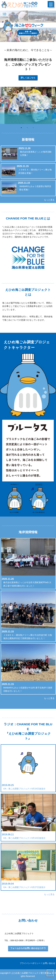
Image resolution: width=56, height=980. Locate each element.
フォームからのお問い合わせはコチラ (28, 948)
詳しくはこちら (28, 78)
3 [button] (34, 128)
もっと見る (49, 200)
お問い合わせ (49, 963)
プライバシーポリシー (30, 963)
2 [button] (28, 128)
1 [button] (22, 128)
